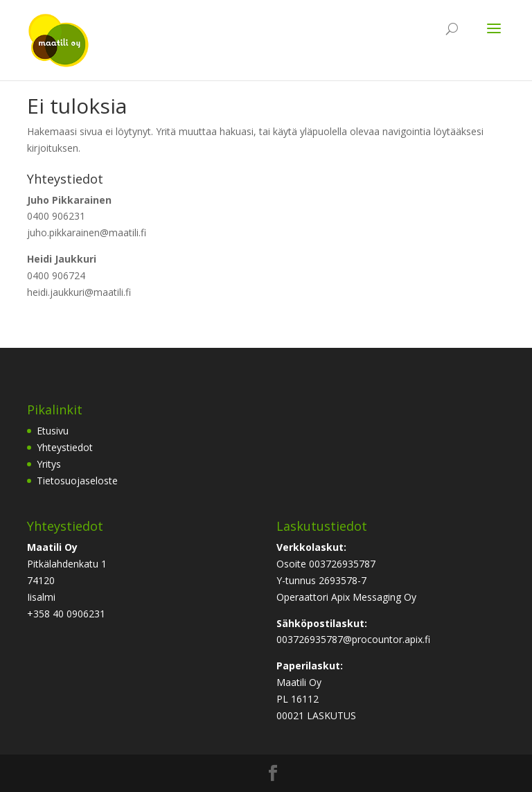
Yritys (49, 464)
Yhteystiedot (65, 447)
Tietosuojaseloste (77, 481)
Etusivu (53, 431)
